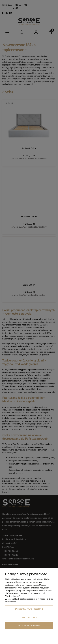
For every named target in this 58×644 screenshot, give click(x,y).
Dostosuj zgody (29, 617)
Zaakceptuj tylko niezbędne (29, 609)
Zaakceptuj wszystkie (29, 626)
